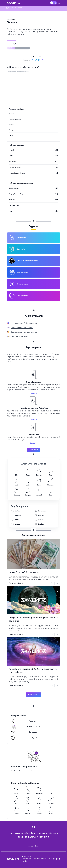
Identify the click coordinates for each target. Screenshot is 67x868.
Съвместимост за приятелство (24, 332)
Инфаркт (12, 150)
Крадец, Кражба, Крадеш (17, 173)
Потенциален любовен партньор (24, 323)
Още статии (33, 695)
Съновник (11, 19)
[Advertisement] (34, 94)
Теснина (12, 114)
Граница (12, 125)
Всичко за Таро (33, 450)
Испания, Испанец (15, 119)
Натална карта (25, 727)
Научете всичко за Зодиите (25, 783)
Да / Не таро (34, 434)
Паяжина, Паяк (14, 205)
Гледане (33, 393)
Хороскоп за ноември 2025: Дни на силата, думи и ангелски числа (33, 671)
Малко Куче (13, 162)
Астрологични (18, 716)
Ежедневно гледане (33, 382)
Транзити (24, 738)
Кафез (11, 130)
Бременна (12, 200)
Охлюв (11, 156)
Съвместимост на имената (22, 328)
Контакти (27, 859)
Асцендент (25, 721)
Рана (11, 211)
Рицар (11, 135)
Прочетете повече (16, 583)
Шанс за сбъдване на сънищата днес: (18, 47)
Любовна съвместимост (21, 336)
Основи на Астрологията (24, 767)
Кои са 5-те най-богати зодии (25, 572)
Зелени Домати (14, 188)
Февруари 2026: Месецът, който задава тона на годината (33, 619)
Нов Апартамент (15, 167)
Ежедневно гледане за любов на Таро (34, 408)
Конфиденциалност (39, 859)
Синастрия (25, 732)
